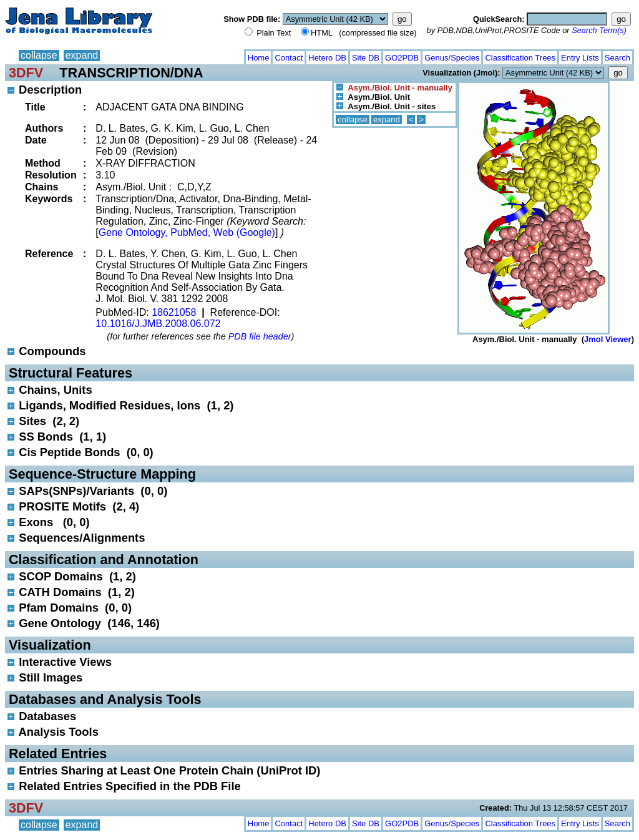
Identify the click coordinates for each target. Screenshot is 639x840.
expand (82, 55)
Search (617, 58)
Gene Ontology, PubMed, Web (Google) (187, 232)
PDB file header (260, 336)
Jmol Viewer (608, 339)
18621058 (174, 312)
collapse (39, 55)
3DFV (26, 73)
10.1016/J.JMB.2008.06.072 (158, 324)
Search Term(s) (599, 30)
